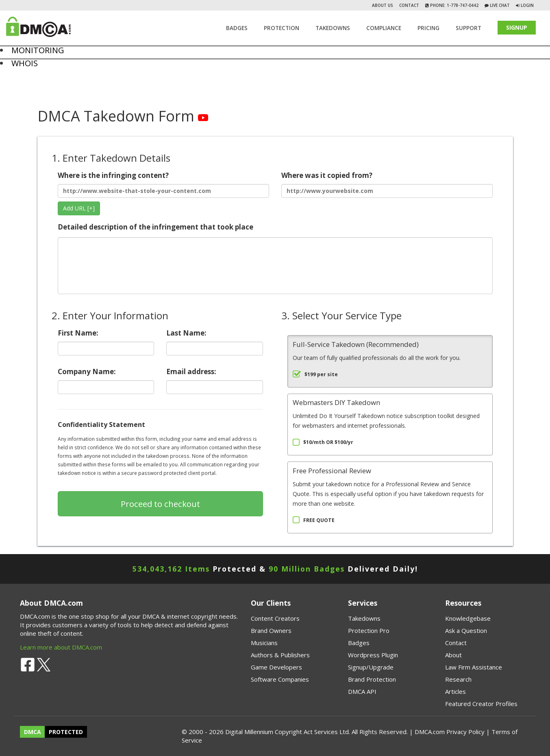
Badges (237, 28)
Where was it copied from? (387, 184)
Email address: (215, 380)
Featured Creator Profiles (481, 704)
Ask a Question (466, 630)
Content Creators (275, 618)
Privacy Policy (465, 732)
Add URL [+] (79, 208)
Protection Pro (369, 630)
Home (7, 73)
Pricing (428, 28)
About (453, 655)
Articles (455, 691)
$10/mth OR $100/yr (328, 442)
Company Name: (106, 380)
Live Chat (499, 5)
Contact (409, 5)
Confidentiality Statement (101, 425)
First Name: (106, 342)
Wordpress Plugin (373, 655)
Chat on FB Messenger (24, 97)
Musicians (264, 643)
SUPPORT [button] (468, 28)
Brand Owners (271, 630)
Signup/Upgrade (371, 667)
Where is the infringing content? (163, 184)
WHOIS (25, 63)
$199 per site (321, 374)
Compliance (384, 28)
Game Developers (276, 667)
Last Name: (215, 342)
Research (458, 679)
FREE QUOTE (319, 520)
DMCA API (362, 691)
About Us (383, 5)
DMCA (33, 732)
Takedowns (364, 618)
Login (527, 5)
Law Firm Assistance (474, 667)
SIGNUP (517, 27)
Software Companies (280, 679)
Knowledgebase (468, 618)
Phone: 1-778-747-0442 (454, 5)
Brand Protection (372, 679)
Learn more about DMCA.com (61, 647)
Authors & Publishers (280, 655)
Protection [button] (282, 28)
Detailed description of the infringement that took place (275, 258)
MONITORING (38, 50)
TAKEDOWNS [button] (333, 28)
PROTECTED (66, 732)
